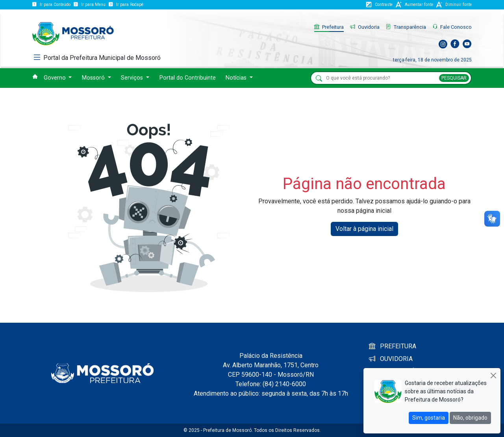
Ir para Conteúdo (51, 5)
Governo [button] (56, 78)
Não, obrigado (470, 418)
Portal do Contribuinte (188, 78)
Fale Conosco (452, 27)
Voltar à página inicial (364, 229)
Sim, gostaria (429, 418)
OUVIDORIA (391, 359)
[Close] (493, 375)
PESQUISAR (454, 78)
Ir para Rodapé (126, 5)
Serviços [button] (133, 78)
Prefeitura (329, 27)
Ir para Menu (90, 5)
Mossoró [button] (94, 78)
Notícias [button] (237, 78)
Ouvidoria (365, 27)
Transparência (406, 27)
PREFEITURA (393, 346)
